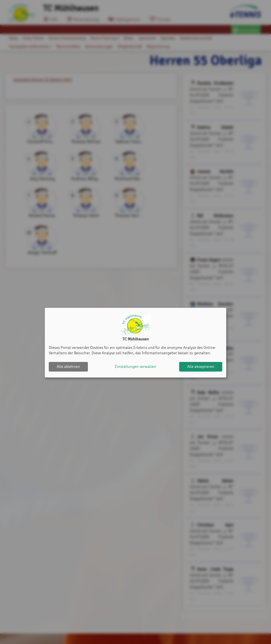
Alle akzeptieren (201, 367)
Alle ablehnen (68, 367)
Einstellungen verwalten (135, 367)
